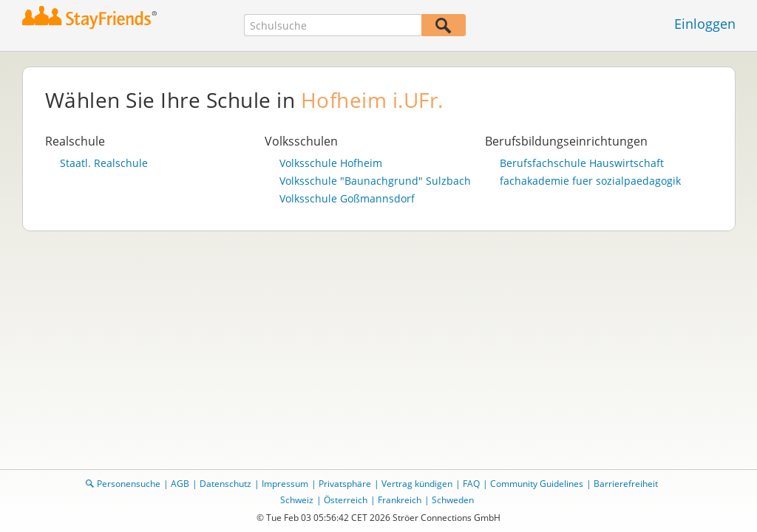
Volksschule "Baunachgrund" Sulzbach (375, 181)
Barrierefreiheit (626, 484)
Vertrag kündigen (417, 484)
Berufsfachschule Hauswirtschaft (582, 163)
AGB (180, 484)
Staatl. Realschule (104, 163)
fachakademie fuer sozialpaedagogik (590, 181)
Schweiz (297, 500)
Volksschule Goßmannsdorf (347, 199)
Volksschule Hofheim (331, 163)
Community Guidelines (537, 484)
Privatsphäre (345, 484)
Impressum (285, 484)
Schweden (453, 500)
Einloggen (705, 24)
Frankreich (400, 500)
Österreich (346, 500)
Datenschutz (225, 484)
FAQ (471, 484)
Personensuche (129, 484)
